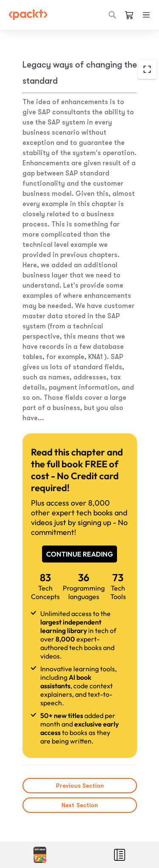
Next (80, 805)
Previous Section (79, 786)
